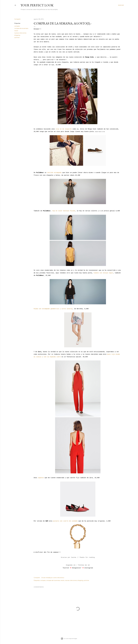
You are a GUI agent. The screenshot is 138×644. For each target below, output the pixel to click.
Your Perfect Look (37, 5)
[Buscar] (121, 5)
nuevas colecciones (20, 33)
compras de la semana (21, 28)
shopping (17, 35)
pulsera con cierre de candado (65, 521)
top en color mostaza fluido (64, 211)
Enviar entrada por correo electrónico (53, 578)
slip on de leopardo (64, 129)
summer (17, 38)
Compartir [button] (17, 19)
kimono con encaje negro (103, 273)
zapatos (41, 478)
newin (16, 31)
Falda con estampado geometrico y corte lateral (53, 309)
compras (17, 26)
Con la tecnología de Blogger (69, 639)
